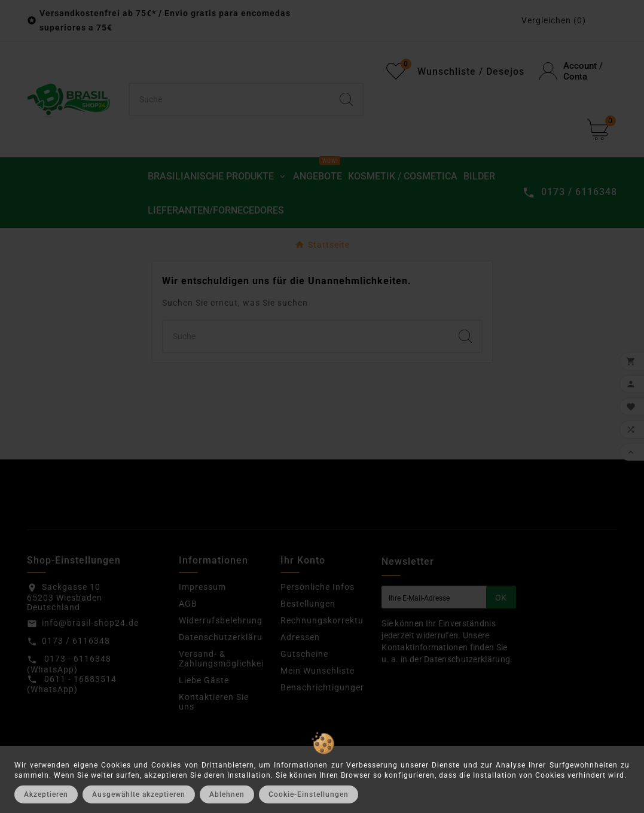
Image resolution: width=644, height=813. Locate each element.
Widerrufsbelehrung (221, 620)
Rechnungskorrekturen (329, 620)
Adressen (300, 637)
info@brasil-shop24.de (90, 623)
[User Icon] (578, 71)
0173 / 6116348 (76, 641)
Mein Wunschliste (318, 671)
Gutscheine (304, 654)
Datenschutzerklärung (226, 637)
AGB (188, 604)
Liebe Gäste (204, 680)
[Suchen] (230, 99)
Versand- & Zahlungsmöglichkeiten (228, 659)
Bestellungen (308, 604)
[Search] (346, 99)
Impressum (202, 587)
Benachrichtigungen (323, 687)
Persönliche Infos (318, 587)
